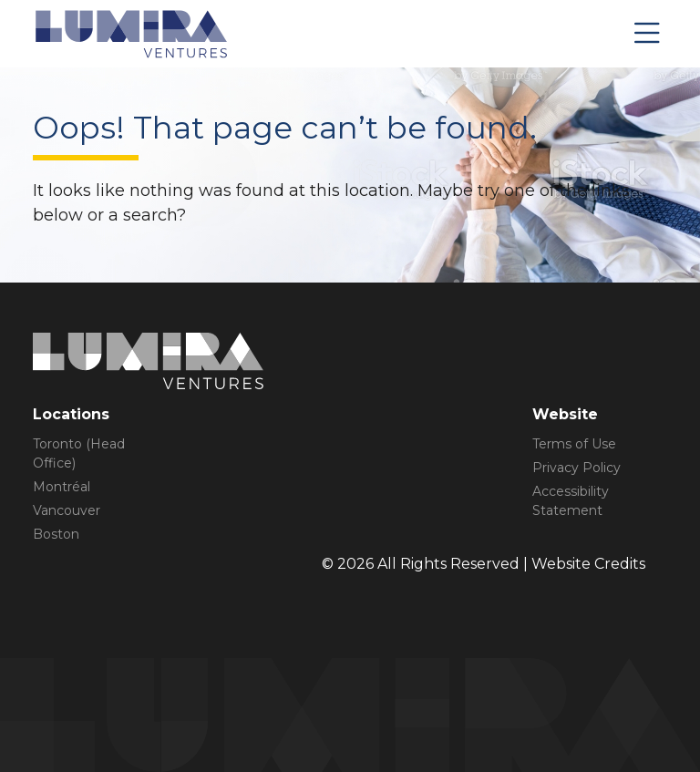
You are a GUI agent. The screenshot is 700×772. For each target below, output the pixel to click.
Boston (56, 534)
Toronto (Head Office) (79, 453)
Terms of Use (574, 444)
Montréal (62, 487)
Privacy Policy (576, 468)
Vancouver (67, 510)
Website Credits (588, 564)
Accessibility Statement (571, 501)
